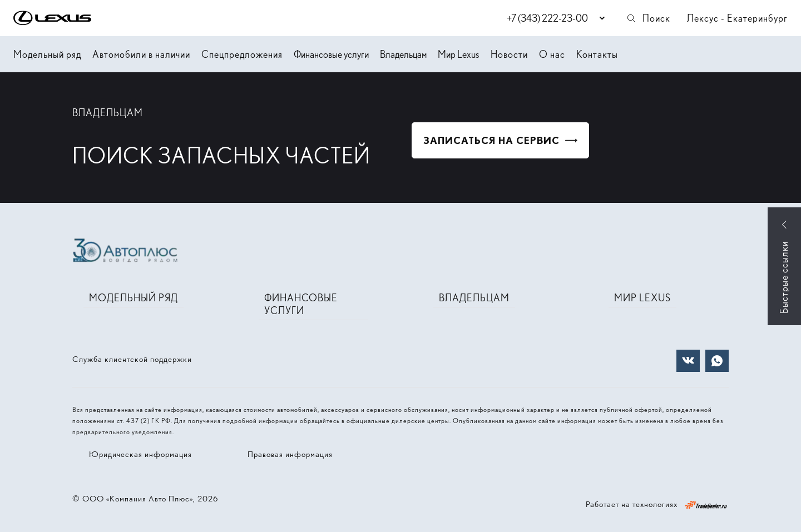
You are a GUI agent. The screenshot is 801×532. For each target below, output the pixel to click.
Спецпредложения (242, 54)
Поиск (648, 18)
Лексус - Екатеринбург (737, 18)
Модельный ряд (47, 54)
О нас (552, 54)
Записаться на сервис (491, 140)
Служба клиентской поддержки (132, 359)
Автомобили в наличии (141, 54)
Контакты (597, 54)
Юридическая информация (140, 454)
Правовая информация (290, 454)
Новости (509, 54)
